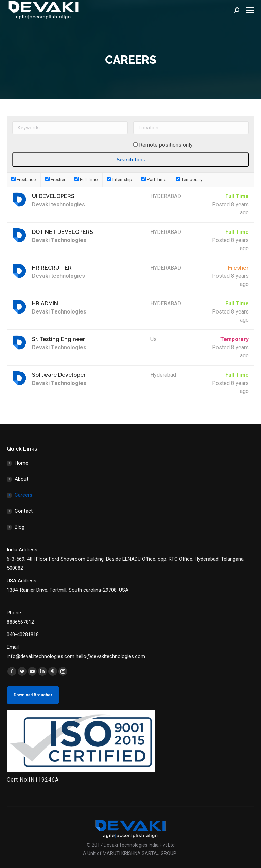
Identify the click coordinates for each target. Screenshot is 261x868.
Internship (120, 180)
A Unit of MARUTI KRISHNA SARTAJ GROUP (130, 853)
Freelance (23, 180)
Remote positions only (166, 145)
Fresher (55, 180)
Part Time (154, 180)
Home (21, 463)
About (21, 479)
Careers (23, 495)
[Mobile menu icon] (250, 10)
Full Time (86, 180)
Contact (24, 511)
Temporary (189, 180)
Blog (20, 527)
